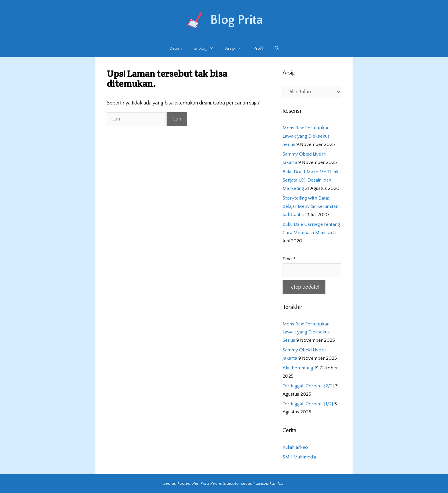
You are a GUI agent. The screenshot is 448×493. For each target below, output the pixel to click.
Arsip (236, 49)
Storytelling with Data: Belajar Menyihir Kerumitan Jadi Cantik (310, 206)
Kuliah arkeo (295, 447)
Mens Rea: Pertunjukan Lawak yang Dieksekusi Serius (307, 136)
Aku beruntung (298, 368)
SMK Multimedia (299, 457)
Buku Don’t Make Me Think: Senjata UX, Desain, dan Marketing (311, 180)
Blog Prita (237, 20)
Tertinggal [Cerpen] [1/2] (308, 404)
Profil (258, 48)
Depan (175, 48)
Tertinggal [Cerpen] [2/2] (308, 386)
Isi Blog (206, 49)
